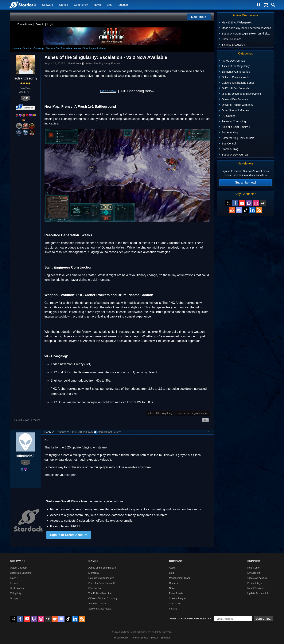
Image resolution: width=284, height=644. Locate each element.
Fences (14, 583)
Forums (173, 609)
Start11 (14, 578)
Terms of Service (140, 638)
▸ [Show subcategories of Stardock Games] (43, 48)
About (172, 568)
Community (81, 5)
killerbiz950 (25, 456)
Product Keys (255, 583)
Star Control (95, 588)
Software (48, 5)
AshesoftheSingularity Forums (101, 63)
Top (209, 432)
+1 (25, 462)
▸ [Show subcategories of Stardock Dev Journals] (72, 48)
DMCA (155, 638)
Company (176, 561)
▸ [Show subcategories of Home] (21, 48)
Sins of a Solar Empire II (102, 583)
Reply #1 (50, 432)
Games (64, 5)
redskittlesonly (25, 78)
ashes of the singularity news (193, 413)
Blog (110, 5)
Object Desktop (18, 568)
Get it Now (108, 91)
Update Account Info (258, 593)
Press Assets (176, 593)
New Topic (199, 17)
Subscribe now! (245, 182)
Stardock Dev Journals (58, 48)
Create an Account (257, 578)
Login (50, 24)
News (97, 5)
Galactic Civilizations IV (101, 578)
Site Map (165, 638)
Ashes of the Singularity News (90, 48)
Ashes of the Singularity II (102, 568)
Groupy (14, 598)
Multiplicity (16, 593)
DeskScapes (17, 588)
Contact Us (175, 603)
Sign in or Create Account (69, 535)
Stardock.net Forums (107, 432)
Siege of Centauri (98, 603)
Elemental (94, 573)
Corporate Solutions (21, 573)
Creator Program (178, 598)
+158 (25, 98)
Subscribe (263, 619)
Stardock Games (32, 48)
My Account (254, 573)
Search (40, 24)
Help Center (254, 568)
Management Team (179, 578)
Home (16, 48)
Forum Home (25, 24)
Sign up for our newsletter (191, 619)
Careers (173, 583)
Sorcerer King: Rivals (100, 609)
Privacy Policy (121, 638)
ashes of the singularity (160, 413)
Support (123, 5)
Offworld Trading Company (103, 598)
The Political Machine (100, 593)
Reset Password (256, 588)
